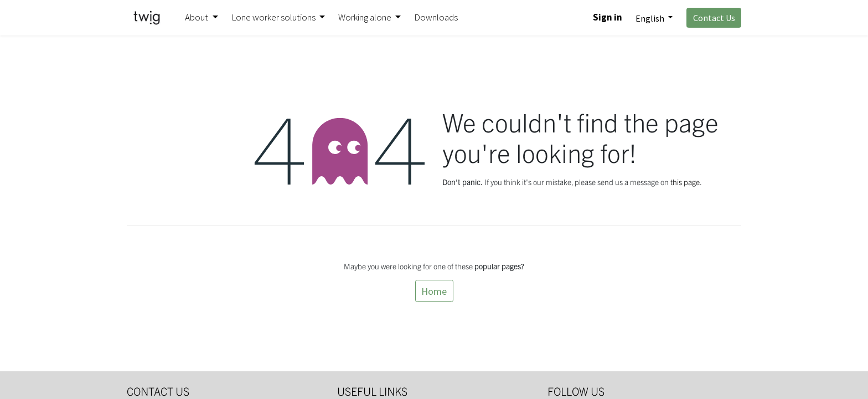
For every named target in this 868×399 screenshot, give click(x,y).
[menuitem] (436, 18)
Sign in (608, 17)
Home (434, 291)
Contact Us (714, 18)
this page (685, 182)
